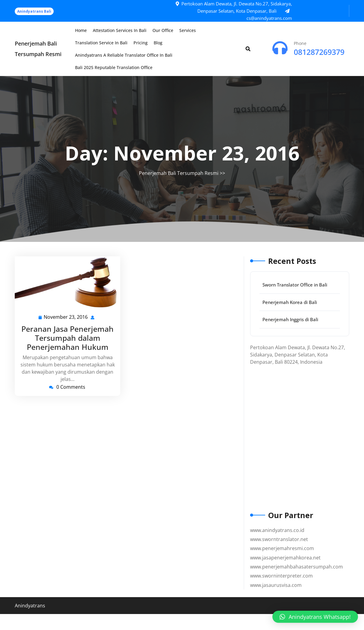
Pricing (141, 43)
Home (81, 30)
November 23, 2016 (66, 317)
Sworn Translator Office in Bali (295, 285)
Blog (158, 43)
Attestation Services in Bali (120, 30)
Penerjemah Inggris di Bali (290, 319)
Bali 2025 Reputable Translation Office (114, 67)
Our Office (163, 30)
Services (188, 30)
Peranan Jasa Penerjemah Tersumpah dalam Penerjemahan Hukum (67, 338)
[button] (315, 617)
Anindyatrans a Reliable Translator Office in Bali (124, 55)
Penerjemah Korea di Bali (290, 302)
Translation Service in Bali (101, 43)
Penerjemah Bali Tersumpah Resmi (179, 173)
